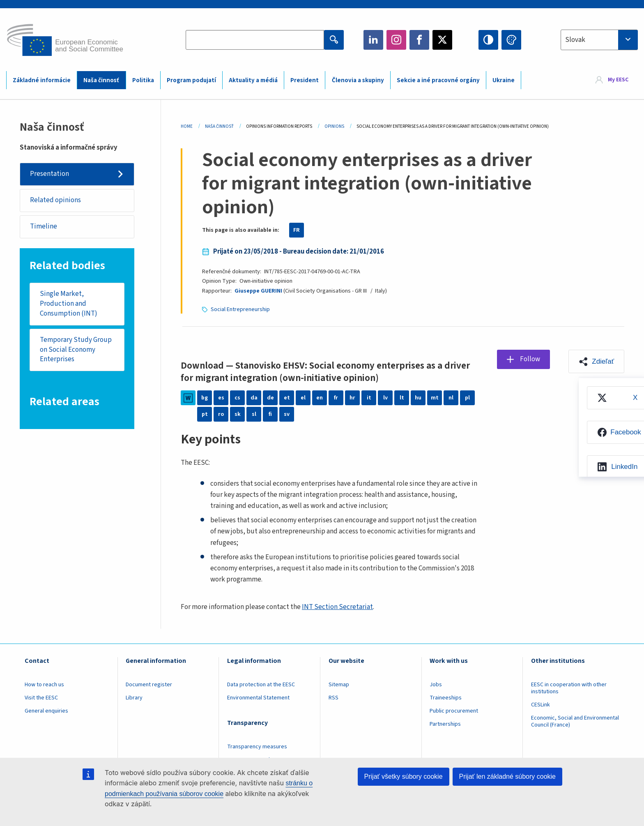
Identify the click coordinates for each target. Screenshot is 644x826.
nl (451, 398)
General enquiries (46, 711)
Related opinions (55, 200)
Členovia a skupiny (358, 80)
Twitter (442, 40)
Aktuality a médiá (253, 80)
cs (237, 398)
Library (134, 698)
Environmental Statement (258, 698)
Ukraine (504, 80)
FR (297, 230)
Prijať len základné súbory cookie (507, 776)
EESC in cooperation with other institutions (569, 688)
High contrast (488, 40)
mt (435, 398)
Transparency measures (257, 747)
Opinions (334, 126)
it (369, 398)
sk (238, 414)
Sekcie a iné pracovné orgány (438, 80)
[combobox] (599, 40)
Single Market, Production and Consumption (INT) (69, 303)
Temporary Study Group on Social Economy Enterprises (76, 350)
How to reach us (44, 685)
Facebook (419, 40)
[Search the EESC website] (255, 40)
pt (205, 414)
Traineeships (446, 698)
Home (187, 126)
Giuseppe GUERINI (258, 291)
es (221, 398)
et (287, 398)
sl (254, 414)
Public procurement (454, 711)
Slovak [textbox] (575, 40)
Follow (530, 359)
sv (287, 414)
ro (221, 414)
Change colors (511, 40)
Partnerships (445, 724)
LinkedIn (373, 40)
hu (418, 398)
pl (467, 398)
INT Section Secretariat (337, 607)
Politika (143, 80)
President (305, 80)
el (303, 398)
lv (385, 398)
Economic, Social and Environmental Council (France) (575, 721)
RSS (333, 698)
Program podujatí (191, 80)
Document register (149, 685)
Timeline (44, 226)
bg (205, 398)
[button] (596, 361)
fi (270, 414)
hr (352, 398)
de (270, 398)
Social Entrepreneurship (240, 309)
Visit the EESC (41, 698)
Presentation (49, 174)
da (254, 398)
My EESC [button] (618, 80)
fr (336, 398)
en (320, 398)
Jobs (436, 685)
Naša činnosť (101, 80)
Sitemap (339, 685)
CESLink (540, 705)
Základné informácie (42, 80)
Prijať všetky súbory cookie (404, 776)
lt (402, 398)
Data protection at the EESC (261, 685)
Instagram (396, 40)
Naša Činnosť (219, 126)
